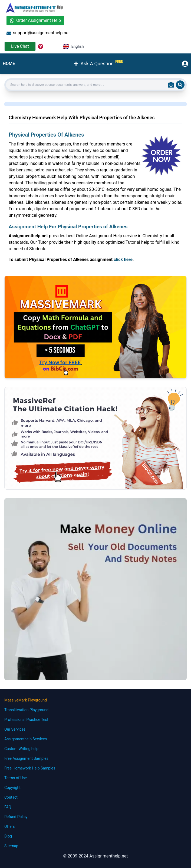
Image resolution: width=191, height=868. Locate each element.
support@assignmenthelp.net (38, 33)
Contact (11, 797)
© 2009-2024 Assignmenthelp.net (95, 856)
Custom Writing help (21, 749)
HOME (9, 64)
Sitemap (11, 846)
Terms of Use (16, 778)
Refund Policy (16, 817)
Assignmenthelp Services (26, 739)
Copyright (12, 788)
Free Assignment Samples (26, 758)
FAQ (8, 807)
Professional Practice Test (26, 720)
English (73, 46)
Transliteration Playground (26, 710)
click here (123, 260)
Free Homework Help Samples (30, 768)
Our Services (15, 729)
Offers (10, 826)
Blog (8, 836)
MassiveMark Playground (26, 700)
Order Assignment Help (35, 20)
